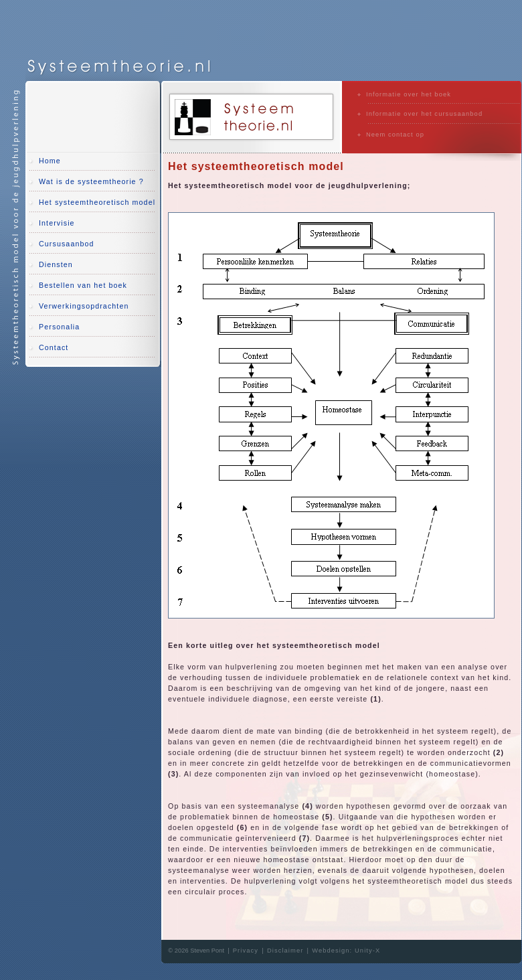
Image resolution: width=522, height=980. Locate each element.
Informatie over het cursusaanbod (424, 114)
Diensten (56, 264)
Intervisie (57, 223)
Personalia (59, 327)
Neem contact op (395, 135)
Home (50, 161)
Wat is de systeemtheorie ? (91, 181)
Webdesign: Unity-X (346, 951)
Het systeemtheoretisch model (97, 202)
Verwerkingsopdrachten (84, 306)
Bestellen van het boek (83, 285)
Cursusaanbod (67, 244)
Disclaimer (285, 951)
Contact (54, 347)
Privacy (246, 951)
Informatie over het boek (409, 94)
